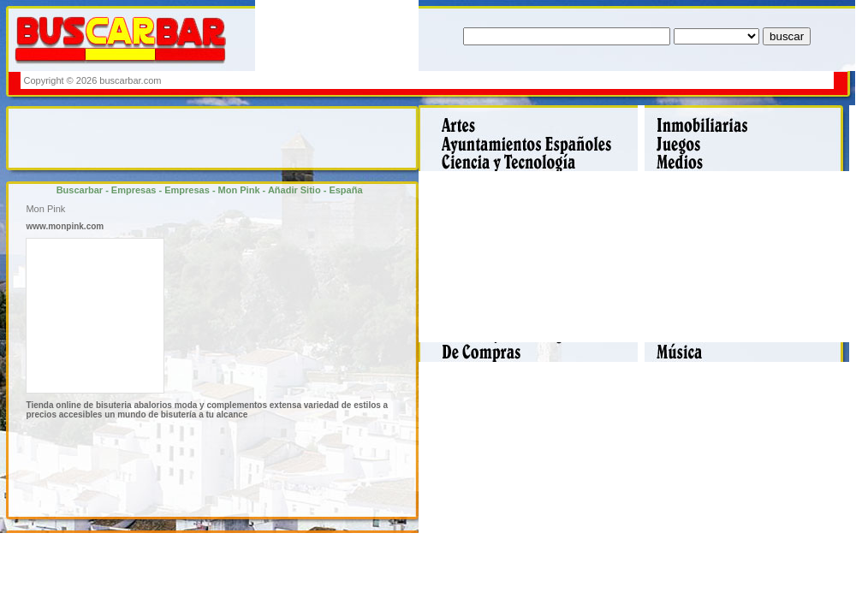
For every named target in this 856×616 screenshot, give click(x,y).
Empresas (134, 190)
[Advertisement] (520, 80)
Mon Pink (239, 190)
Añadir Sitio (294, 190)
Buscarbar (80, 190)
